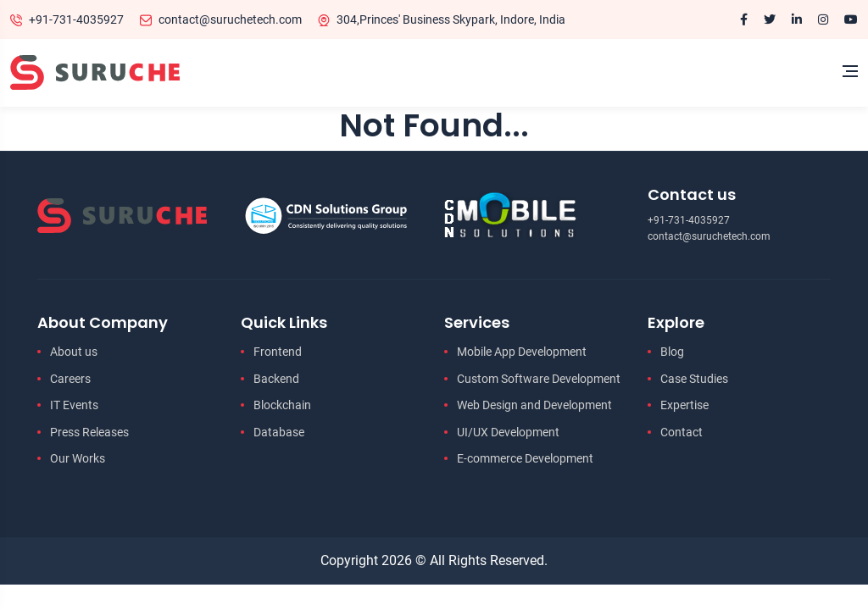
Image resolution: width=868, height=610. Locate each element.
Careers (70, 379)
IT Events (74, 405)
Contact (682, 432)
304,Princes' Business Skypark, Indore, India (451, 19)
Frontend (278, 352)
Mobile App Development (522, 352)
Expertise (684, 405)
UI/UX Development (508, 432)
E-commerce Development (525, 458)
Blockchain (282, 405)
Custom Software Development (539, 379)
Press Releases (89, 432)
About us (74, 352)
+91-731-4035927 (76, 19)
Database (279, 432)
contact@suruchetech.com (230, 19)
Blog (672, 352)
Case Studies (694, 379)
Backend (276, 379)
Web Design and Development (534, 405)
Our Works (78, 458)
